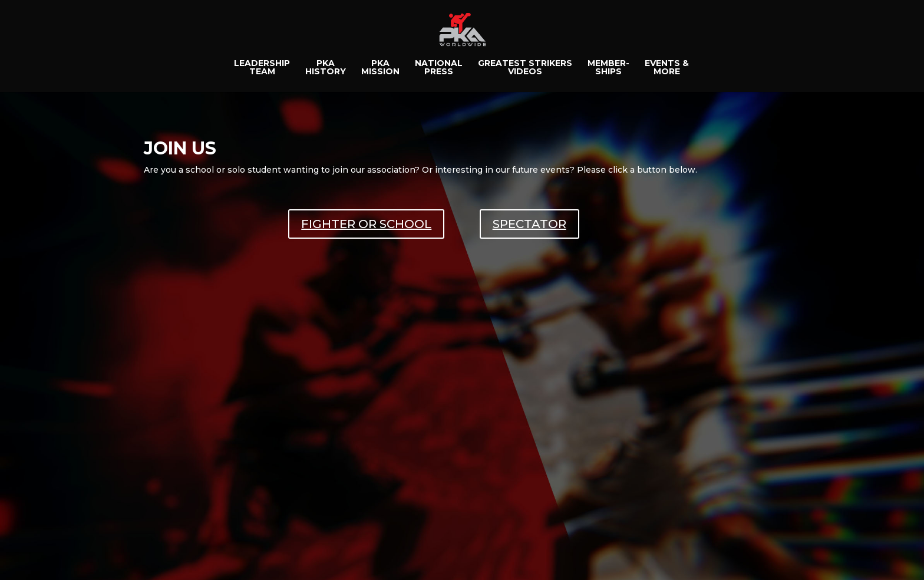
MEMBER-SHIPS (608, 68)
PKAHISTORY (326, 68)
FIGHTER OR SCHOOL (366, 224)
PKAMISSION (380, 68)
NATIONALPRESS (439, 68)
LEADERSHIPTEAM (262, 68)
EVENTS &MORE (667, 68)
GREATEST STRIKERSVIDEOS (525, 68)
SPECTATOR (529, 224)
